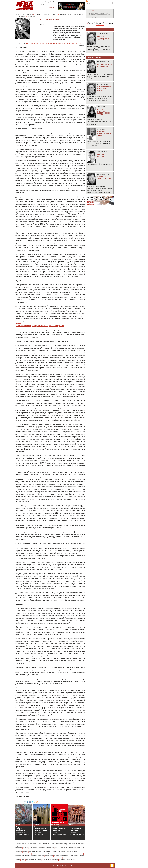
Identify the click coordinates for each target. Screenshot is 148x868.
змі (53, 848)
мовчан (70, 852)
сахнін (73, 43)
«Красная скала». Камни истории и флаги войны (75, 829)
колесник (45, 850)
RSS (88, 1)
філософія (67, 858)
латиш (25, 852)
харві (23, 860)
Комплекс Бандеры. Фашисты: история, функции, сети (58, 829)
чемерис (55, 860)
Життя (70, 14)
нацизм (18, 854)
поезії (60, 854)
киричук (81, 848)
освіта (42, 854)
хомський (30, 860)
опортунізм (45, 43)
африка (53, 844)
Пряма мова (38, 14)
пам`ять (52, 43)
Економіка (63, 14)
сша (32, 858)
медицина (62, 852)
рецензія (41, 856)
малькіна (47, 852)
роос (47, 856)
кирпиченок (21, 850)
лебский (32, 852)
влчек (48, 846)
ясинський (71, 860)
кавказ (62, 848)
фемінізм (75, 858)
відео (18, 846)
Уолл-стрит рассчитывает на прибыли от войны (40, 829)
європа (25, 844)
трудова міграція (49, 858)
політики (59, 43)
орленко (35, 854)
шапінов (62, 860)
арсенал (45, 844)
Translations (32, 16)
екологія (19, 848)
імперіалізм (33, 844)
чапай (48, 860)
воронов (54, 846)
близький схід (62, 844)
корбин (53, 850)
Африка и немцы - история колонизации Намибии (23, 830)
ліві (40, 43)
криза (28, 43)
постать (75, 854)
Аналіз (24, 16)
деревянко (78, 846)
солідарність (73, 856)
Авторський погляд (94, 58)
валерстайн (31, 846)
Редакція (94, 1)
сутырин (26, 858)
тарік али (38, 858)
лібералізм (34, 43)
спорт (82, 856)
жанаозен (33, 848)
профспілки (66, 43)
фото (18, 860)
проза (81, 854)
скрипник (64, 856)
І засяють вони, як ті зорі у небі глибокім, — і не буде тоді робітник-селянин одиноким (46, 3)
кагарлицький (71, 848)
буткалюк (80, 844)
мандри (55, 852)
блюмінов (71, 844)
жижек (48, 848)
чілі (43, 860)
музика (77, 852)
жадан (26, 848)
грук (71, 846)
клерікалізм (31, 850)
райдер (28, 856)
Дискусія (30, 14)
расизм (34, 856)
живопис (41, 848)
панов (55, 854)
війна (23, 846)
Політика (47, 14)
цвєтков (38, 860)
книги (38, 850)
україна (59, 858)
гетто (61, 846)
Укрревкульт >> (53, 7)
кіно (57, 848)
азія (40, 844)
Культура (19, 14)
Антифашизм (78, 14)
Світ (24, 14)
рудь (51, 856)
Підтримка (100, 1)
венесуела (40, 846)
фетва (82, 858)
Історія (18, 16)
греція (66, 846)
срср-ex (78, 43)
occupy (18, 844)
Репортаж (55, 14)
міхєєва (39, 852)
